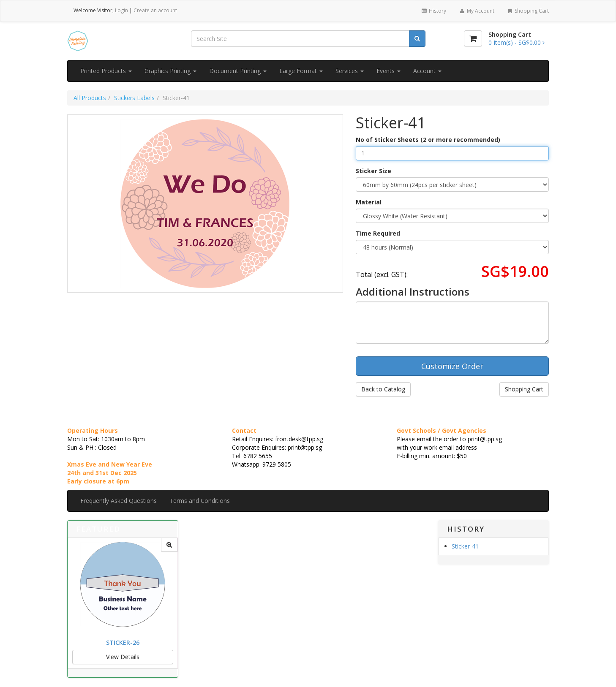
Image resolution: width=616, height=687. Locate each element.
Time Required (378, 233)
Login (121, 10)
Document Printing (238, 71)
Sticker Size (373, 171)
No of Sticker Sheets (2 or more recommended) (428, 140)
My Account (476, 11)
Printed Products (106, 71)
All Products (90, 98)
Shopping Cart (528, 11)
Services (350, 71)
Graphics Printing (170, 71)
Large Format (301, 71)
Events (388, 71)
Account (427, 71)
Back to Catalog (383, 389)
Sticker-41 (465, 546)
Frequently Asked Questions (119, 501)
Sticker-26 (123, 642)
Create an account (155, 10)
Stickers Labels (134, 98)
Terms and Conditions (200, 501)
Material (369, 202)
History (434, 11)
